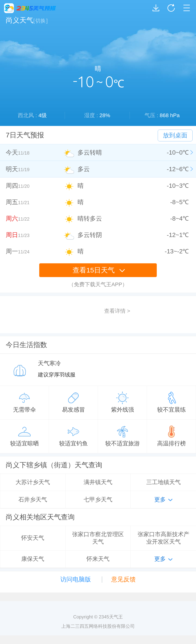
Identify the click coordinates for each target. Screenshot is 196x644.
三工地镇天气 (163, 482)
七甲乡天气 (98, 499)
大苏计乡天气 (33, 482)
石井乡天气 (33, 499)
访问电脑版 (76, 579)
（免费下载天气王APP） (98, 284)
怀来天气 (98, 559)
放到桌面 (175, 135)
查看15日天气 (99, 270)
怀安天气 (33, 538)
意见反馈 (123, 579)
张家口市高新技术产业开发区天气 (163, 538)
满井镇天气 (98, 482)
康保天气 (33, 559)
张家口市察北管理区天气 (98, 538)
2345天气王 (30, 8)
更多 (160, 499)
